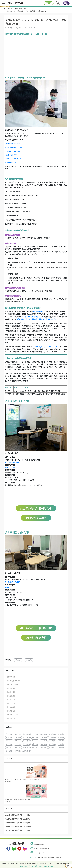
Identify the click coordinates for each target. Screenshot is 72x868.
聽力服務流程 (38, 312)
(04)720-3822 (10, 467)
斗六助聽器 (18, 751)
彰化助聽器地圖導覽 (12, 462)
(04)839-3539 (10, 587)
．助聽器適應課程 (11, 162)
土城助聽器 (52, 737)
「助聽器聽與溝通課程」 (31, 317)
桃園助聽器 (61, 741)
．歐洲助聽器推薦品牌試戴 (14, 147)
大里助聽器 (35, 741)
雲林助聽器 (9, 751)
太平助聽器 (44, 741)
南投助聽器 (52, 747)
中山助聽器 (18, 737)
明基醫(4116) (52, 347)
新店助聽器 (26, 737)
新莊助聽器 (26, 734)
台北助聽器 (9, 734)
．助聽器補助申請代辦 (12, 151)
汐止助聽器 (61, 737)
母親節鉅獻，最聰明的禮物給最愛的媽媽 (19, 799)
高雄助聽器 (9, 744)
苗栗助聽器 (35, 747)
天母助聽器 (61, 734)
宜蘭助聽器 (35, 744)
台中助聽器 (18, 741)
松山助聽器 (44, 734)
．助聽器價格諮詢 (11, 155)
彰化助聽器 (18, 660)
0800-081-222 (39, 844)
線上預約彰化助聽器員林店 (36, 628)
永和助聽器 (35, 737)
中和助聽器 (44, 737)
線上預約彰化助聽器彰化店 (36, 508)
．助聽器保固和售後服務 (13, 159)
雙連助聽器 (9, 741)
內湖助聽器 (9, 737)
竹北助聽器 (26, 744)
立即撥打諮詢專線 (36, 518)
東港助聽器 (52, 744)
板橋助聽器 (18, 734)
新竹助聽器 (18, 744)
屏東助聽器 (44, 744)
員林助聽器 (29, 660)
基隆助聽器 (18, 747)
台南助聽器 (52, 741)
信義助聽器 (52, 734)
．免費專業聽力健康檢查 (13, 144)
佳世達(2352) (40, 347)
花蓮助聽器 (61, 747)
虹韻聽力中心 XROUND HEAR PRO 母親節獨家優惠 (22, 779)
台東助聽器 (26, 751)
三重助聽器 (35, 734)
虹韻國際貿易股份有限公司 (29, 863)
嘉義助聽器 (26, 747)
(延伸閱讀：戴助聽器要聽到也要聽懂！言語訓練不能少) (37, 319)
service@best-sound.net (43, 853)
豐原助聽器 (26, 741)
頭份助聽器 (44, 747)
